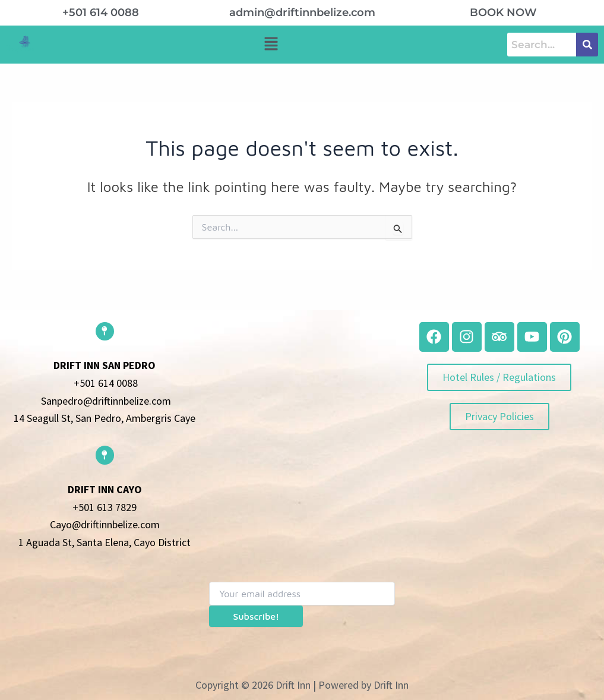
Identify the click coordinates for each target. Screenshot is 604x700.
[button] (271, 44)
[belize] (302, 410)
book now (503, 12)
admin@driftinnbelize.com (302, 12)
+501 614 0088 (101, 12)
